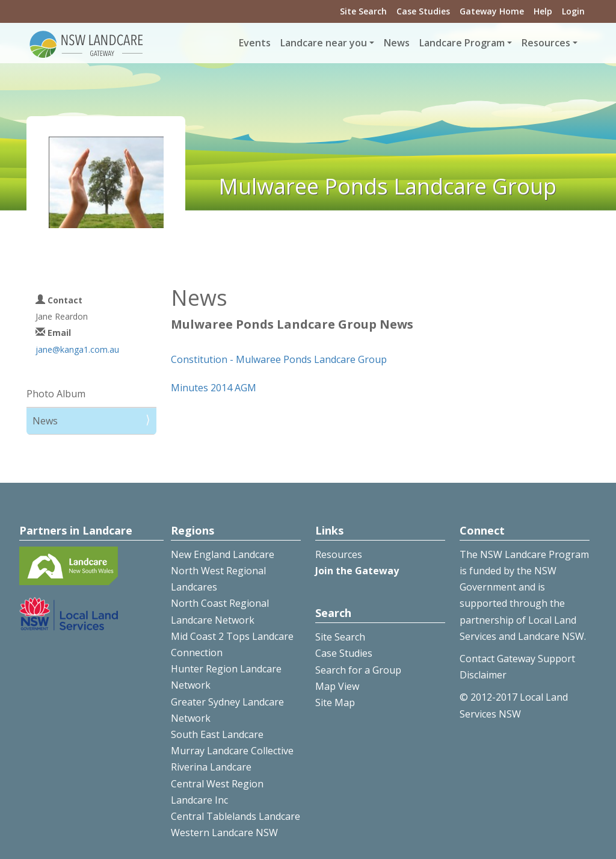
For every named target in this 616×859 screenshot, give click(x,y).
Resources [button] (546, 43)
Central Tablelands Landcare (236, 816)
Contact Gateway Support (517, 659)
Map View (337, 686)
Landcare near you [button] (324, 43)
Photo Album (56, 394)
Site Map (335, 702)
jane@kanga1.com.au (77, 349)
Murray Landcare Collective (232, 751)
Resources (339, 554)
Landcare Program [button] (462, 43)
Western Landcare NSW (224, 833)
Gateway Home (492, 11)
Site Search (363, 11)
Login (573, 11)
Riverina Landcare (211, 767)
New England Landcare (223, 554)
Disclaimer (483, 675)
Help (543, 11)
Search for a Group (358, 670)
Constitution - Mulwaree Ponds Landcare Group (279, 359)
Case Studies (423, 11)
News (397, 43)
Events (255, 43)
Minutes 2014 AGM (214, 388)
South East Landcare (217, 734)
